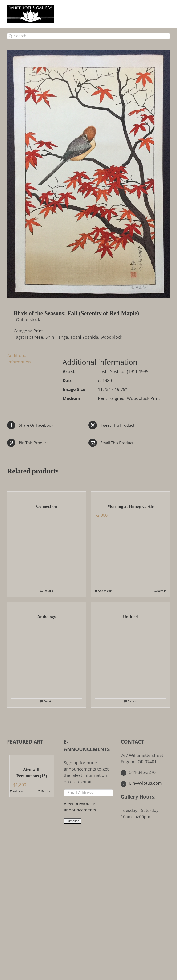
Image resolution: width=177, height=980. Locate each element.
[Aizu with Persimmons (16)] (32, 758)
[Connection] (47, 495)
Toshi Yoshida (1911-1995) (124, 371)
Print (38, 331)
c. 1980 (105, 380)
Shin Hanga (57, 337)
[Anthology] (47, 606)
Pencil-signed (111, 398)
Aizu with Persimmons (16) (32, 773)
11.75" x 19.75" (112, 389)
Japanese (34, 337)
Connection (47, 506)
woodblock (111, 337)
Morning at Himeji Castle (130, 506)
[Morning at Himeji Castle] (130, 495)
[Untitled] (130, 606)
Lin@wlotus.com (141, 783)
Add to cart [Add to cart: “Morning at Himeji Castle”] (105, 591)
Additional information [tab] (19, 359)
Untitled (131, 617)
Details (48, 591)
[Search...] (88, 36)
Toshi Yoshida (84, 337)
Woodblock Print (143, 398)
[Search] (10, 36)
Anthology (47, 617)
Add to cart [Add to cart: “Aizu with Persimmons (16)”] (20, 791)
